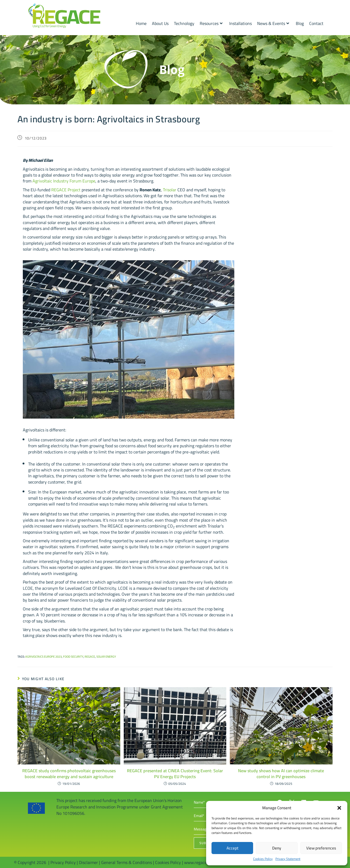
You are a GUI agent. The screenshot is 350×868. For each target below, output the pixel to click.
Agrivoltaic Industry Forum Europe (64, 181)
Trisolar (170, 190)
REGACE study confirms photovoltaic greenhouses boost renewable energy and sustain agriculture (69, 774)
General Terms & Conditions (127, 862)
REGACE (90, 657)
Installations (240, 23)
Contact (316, 23)
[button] (339, 808)
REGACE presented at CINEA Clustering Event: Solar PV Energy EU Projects (175, 774)
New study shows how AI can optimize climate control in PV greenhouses (281, 774)
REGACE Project (66, 190)
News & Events (273, 23)
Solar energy (106, 657)
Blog (300, 23)
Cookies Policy (263, 859)
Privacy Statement (288, 859)
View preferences (321, 848)
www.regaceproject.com (206, 862)
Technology (184, 23)
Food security (73, 657)
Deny (277, 848)
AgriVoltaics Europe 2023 (43, 657)
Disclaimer (88, 862)
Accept (232, 848)
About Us (160, 23)
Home (141, 23)
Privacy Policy (63, 862)
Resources (211, 23)
